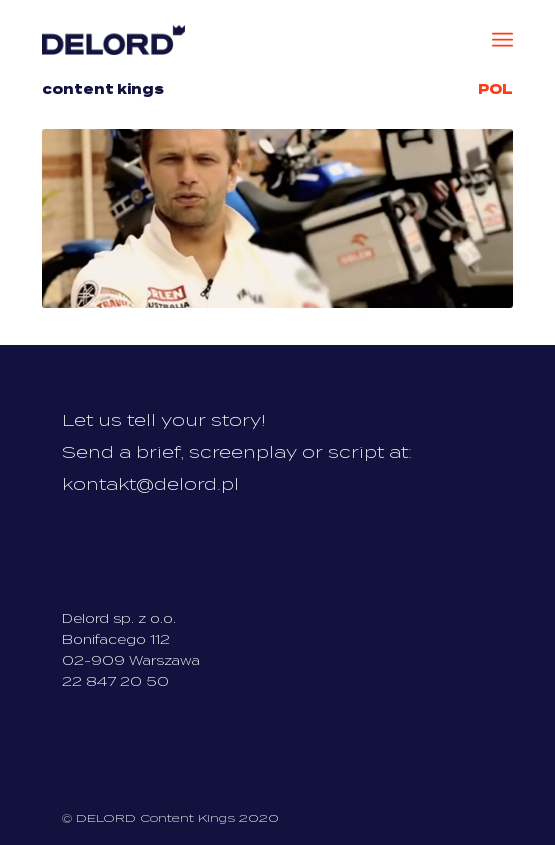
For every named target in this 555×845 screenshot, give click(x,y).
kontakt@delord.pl (150, 484)
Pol (495, 89)
